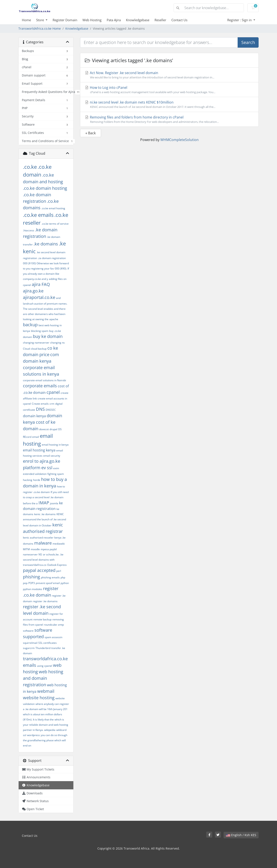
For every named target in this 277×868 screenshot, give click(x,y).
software (28, 631)
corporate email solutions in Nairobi (44, 380)
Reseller (160, 20)
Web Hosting (92, 20)
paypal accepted (39, 570)
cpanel (53, 392)
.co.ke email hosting (53, 208)
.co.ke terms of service (55, 224)
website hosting (39, 698)
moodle (35, 549)
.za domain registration (52, 258)
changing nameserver (36, 343)
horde (37, 480)
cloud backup (39, 349)
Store (40, 20)
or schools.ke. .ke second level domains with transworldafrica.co (43, 560)
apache (54, 319)
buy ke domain (48, 336)
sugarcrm (29, 648)
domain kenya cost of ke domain (43, 422)
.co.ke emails (38, 215)
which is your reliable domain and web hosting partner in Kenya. (46, 725)
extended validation (35, 474)
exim (56, 468)
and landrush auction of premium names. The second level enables (45, 303)
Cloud (26, 349)
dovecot (44, 429)
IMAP (44, 503)
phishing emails (50, 577)
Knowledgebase (138, 20)
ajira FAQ (41, 284)
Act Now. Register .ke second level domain (169, 75)
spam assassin (53, 637)
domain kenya (34, 416)
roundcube (50, 625)
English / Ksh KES (241, 835)
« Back (91, 133)
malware (43, 543)
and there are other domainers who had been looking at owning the (44, 314)
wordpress (33, 735)
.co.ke (30, 167)
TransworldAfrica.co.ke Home (40, 28)
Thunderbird (43, 648)
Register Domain (65, 20)
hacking (28, 480)
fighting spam (56, 474)
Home (26, 20)
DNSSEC (51, 410)
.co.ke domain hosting (45, 188)
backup (30, 325)
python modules (33, 589)
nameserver (30, 554)
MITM (26, 549)
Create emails (40, 404)
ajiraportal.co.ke (39, 297)
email (36, 437)
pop (25, 583)
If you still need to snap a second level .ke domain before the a (46, 498)
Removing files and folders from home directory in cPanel (169, 119)
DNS (40, 409)
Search (248, 42)
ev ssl (47, 468)
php (63, 577)
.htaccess (29, 230)
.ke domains (46, 244)
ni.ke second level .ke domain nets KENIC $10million (169, 104)
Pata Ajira (114, 20)
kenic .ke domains (45, 514)
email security (52, 456)
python (65, 583)
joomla (54, 503)
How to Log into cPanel (169, 90)
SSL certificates (48, 643)
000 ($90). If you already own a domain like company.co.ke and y (46, 274)
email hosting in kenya (55, 445)
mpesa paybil (49, 549)
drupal (53, 429)
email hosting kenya (39, 450)
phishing (31, 577)
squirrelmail (30, 643)
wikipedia (50, 730)
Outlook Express (57, 565)
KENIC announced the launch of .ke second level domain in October (44, 520)
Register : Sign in (240, 20)
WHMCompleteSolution (180, 140)
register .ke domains (45, 601)
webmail (46, 691)
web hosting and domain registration (43, 678)
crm (52, 404)
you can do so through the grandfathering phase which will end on (45, 740)
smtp (61, 625)
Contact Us (179, 20)
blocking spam (40, 331)
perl (59, 571)
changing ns (57, 343)
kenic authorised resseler (38, 538)
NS (40, 554)
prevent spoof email (48, 583)
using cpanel (45, 666)
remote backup (42, 619)
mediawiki (59, 544)
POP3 (32, 583)
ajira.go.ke (33, 291)
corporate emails (40, 386)
